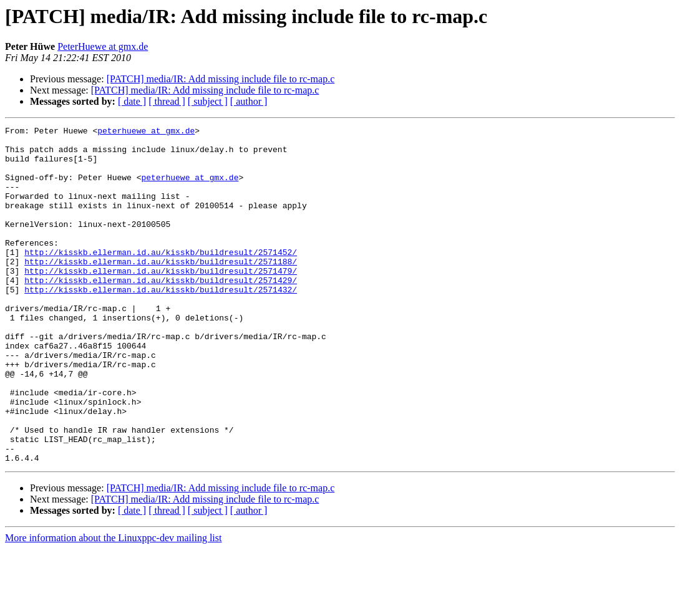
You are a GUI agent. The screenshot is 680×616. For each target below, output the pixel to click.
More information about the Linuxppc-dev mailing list (113, 605)
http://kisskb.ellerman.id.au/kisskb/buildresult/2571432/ (161, 323)
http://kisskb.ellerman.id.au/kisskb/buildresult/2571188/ (161, 289)
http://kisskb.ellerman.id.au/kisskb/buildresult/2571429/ (161, 312)
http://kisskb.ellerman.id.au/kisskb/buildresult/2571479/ (161, 301)
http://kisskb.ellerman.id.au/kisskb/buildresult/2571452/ (161, 278)
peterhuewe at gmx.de (146, 132)
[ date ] (132, 101)
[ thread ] (167, 101)
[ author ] (249, 101)
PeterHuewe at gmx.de (103, 46)
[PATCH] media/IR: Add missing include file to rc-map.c (221, 79)
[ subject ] (208, 101)
